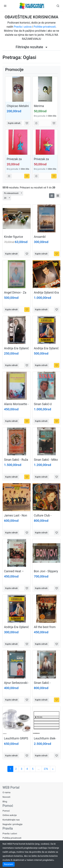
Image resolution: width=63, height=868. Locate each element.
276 (46, 769)
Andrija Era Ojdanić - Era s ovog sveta (16, 350)
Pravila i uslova (23, 27)
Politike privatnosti (45, 27)
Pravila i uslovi (10, 833)
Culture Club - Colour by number (46, 517)
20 (5, 198)
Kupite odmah (14, 123)
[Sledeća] (53, 769)
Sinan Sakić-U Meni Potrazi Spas (46, 406)
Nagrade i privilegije (13, 824)
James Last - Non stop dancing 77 (16, 517)
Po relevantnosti (11, 193)
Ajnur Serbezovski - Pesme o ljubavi (17, 685)
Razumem (9, 864)
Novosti (6, 797)
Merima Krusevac (40, 108)
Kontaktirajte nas (11, 820)
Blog (5, 801)
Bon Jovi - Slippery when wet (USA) (46, 573)
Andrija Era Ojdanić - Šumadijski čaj (46, 350)
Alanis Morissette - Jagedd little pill (16, 406)
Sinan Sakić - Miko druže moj (46, 461)
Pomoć (6, 811)
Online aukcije (10, 815)
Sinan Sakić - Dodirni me (42, 685)
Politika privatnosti (12, 838)
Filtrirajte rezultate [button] (32, 47)
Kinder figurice (14, 237)
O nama (6, 792)
